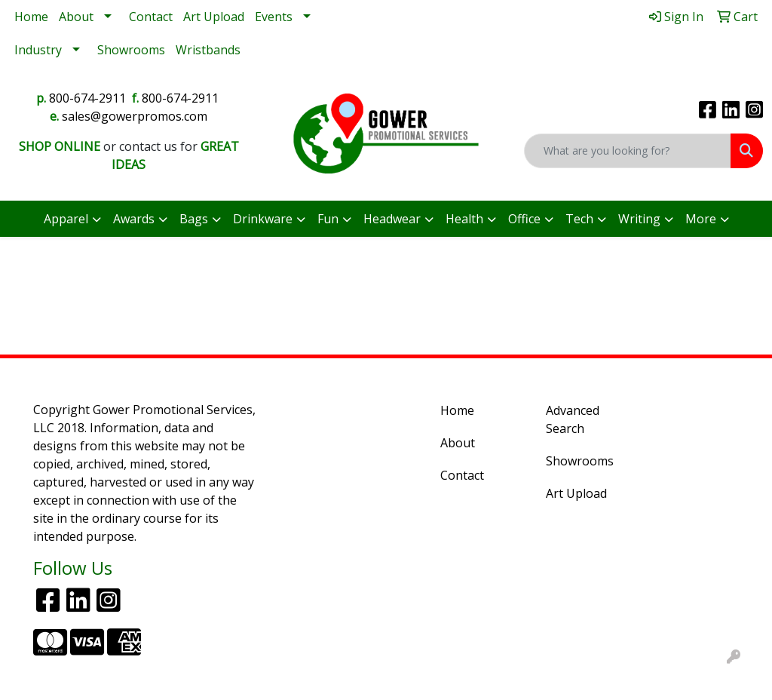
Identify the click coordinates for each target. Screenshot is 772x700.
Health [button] (464, 219)
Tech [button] (579, 219)
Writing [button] (639, 219)
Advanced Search (573, 419)
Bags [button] (194, 219)
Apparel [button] (66, 219)
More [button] (701, 219)
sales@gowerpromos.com (135, 116)
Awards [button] (134, 219)
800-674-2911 (87, 98)
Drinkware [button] (263, 219)
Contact (151, 17)
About (76, 17)
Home (31, 17)
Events (274, 17)
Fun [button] (328, 219)
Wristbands (208, 50)
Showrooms (131, 50)
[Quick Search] (628, 151)
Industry (38, 50)
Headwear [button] (392, 219)
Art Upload (214, 17)
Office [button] (524, 219)
